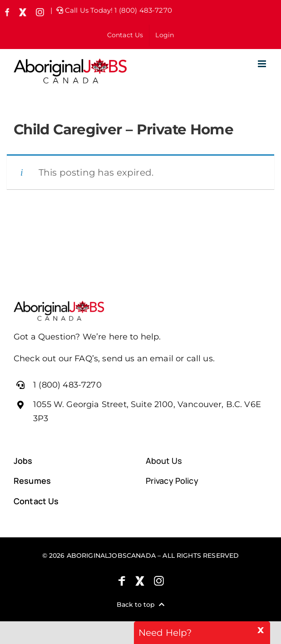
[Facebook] (122, 581)
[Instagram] (159, 581)
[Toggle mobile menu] (263, 64)
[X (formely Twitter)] (140, 581)
